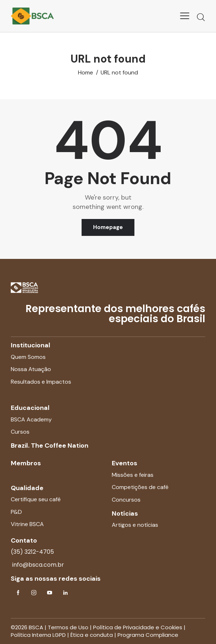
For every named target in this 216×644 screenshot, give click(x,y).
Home (86, 73)
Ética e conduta (92, 635)
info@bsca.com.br (37, 565)
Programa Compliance (148, 635)
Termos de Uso (68, 627)
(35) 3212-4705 (32, 552)
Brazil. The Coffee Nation (50, 446)
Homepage (108, 227)
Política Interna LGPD (38, 635)
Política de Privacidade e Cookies (138, 627)
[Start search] (201, 17)
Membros (26, 463)
